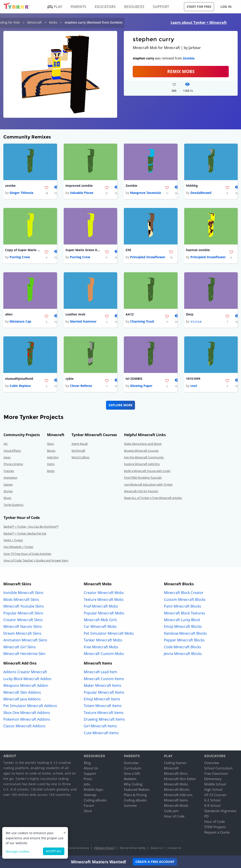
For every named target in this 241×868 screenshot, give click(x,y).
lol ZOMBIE (134, 379)
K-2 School (212, 801)
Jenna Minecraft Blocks (183, 655)
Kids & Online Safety (133, 849)
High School (213, 790)
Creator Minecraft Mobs (104, 594)
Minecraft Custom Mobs (104, 655)
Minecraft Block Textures (185, 614)
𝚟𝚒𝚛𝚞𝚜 (196, 322)
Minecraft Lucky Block (182, 621)
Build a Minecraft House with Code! (147, 472)
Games (8, 485)
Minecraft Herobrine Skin (24, 655)
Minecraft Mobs (176, 785)
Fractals (9, 472)
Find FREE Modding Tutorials (143, 478)
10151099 (193, 379)
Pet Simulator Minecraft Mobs (109, 634)
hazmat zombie (198, 250)
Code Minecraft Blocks (183, 648)
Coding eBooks (95, 801)
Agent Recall (80, 445)
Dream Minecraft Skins (22, 634)
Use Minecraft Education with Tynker (148, 485)
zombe (10, 186)
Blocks (51, 451)
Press (88, 779)
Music (7, 499)
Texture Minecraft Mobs (104, 600)
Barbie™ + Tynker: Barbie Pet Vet (25, 534)
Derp (190, 315)
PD (206, 817)
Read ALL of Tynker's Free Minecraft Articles (153, 499)
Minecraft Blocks (177, 790)
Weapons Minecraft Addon (26, 686)
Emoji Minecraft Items (102, 700)
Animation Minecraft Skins (25, 641)
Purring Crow (20, 257)
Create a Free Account (155, 862)
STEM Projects (215, 827)
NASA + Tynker (13, 541)
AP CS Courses (215, 795)
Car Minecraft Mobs (100, 627)
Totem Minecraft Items (103, 707)
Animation (10, 478)
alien (9, 315)
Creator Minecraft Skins (23, 621)
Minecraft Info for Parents (141, 492)
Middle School (215, 785)
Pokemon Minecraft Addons (27, 720)
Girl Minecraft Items (100, 727)
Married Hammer (83, 322)
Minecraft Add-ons (178, 795)
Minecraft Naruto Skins (23, 627)
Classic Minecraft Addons (24, 727)
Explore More (121, 406)
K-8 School (212, 806)
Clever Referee (81, 387)
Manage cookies (18, 851)
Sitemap (90, 795)
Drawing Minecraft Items (104, 720)
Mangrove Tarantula (145, 193)
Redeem (130, 779)
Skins (50, 445)
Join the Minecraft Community (144, 458)
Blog (87, 763)
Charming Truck (142, 322)
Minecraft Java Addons (22, 700)
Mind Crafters (81, 458)
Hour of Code (174, 817)
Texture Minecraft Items (104, 713)
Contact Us (174, 849)
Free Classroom (216, 774)
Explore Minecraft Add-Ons (142, 465)
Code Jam (171, 811)
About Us (91, 769)
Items (51, 465)
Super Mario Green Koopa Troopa (83, 250)
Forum (89, 806)
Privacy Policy (104, 849)
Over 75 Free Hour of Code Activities (27, 554)
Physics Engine (13, 465)
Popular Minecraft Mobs (104, 614)
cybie (69, 379)
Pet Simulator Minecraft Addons (30, 707)
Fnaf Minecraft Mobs (101, 607)
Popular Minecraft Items (104, 693)
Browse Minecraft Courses (141, 451)
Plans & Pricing (135, 795)
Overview (131, 763)
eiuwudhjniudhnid (19, 379)
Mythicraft (78, 451)
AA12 (130, 315)
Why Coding (133, 785)
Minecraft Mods (176, 806)
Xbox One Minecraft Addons (27, 713)
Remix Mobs (181, 71)
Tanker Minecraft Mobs (103, 641)
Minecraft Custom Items (104, 679)
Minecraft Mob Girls (100, 621)
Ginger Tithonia (21, 193)
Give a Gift (132, 774)
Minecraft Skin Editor (180, 779)
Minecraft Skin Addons (22, 693)
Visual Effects (12, 451)
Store (88, 811)
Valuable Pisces (82, 193)
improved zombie (79, 186)
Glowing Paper (141, 387)
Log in (226, 7)
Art (6, 445)
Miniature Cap (20, 322)
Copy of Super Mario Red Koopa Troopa (23, 250)
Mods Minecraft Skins (21, 600)
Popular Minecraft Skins (23, 614)
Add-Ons (53, 458)
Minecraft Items (176, 801)
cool (194, 387)
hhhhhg (192, 186)
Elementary (213, 779)
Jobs (87, 785)
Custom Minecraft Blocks (185, 600)
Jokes (7, 458)
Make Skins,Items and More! (143, 445)
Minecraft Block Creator (184, 594)
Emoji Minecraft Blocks (183, 627)
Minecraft (35, 22)
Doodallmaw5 (201, 193)
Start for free (199, 7)
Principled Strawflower (148, 257)
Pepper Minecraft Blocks (184, 641)
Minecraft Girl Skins (20, 648)
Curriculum (132, 769)
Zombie (189, 58)
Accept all (54, 851)
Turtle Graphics (13, 505)
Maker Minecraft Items (103, 686)
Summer (130, 806)
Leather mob (75, 315)
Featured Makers (137, 790)
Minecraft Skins (176, 774)
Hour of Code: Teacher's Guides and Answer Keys (36, 561)
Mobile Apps (93, 790)
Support (90, 774)
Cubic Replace (20, 387)
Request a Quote (217, 833)
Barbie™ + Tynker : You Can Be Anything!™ (31, 527)
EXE (128, 250)
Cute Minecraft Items (101, 734)
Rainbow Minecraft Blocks (185, 634)
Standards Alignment (220, 811)
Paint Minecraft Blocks (183, 607)
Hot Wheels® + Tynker (18, 548)
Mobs (53, 22)
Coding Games (175, 763)
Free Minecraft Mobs (101, 648)
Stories (8, 492)
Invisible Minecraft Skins (23, 594)
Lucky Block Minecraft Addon (27, 679)
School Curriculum (218, 769)
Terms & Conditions (77, 849)
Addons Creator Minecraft (25, 673)
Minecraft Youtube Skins (24, 607)
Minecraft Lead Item (100, 673)
